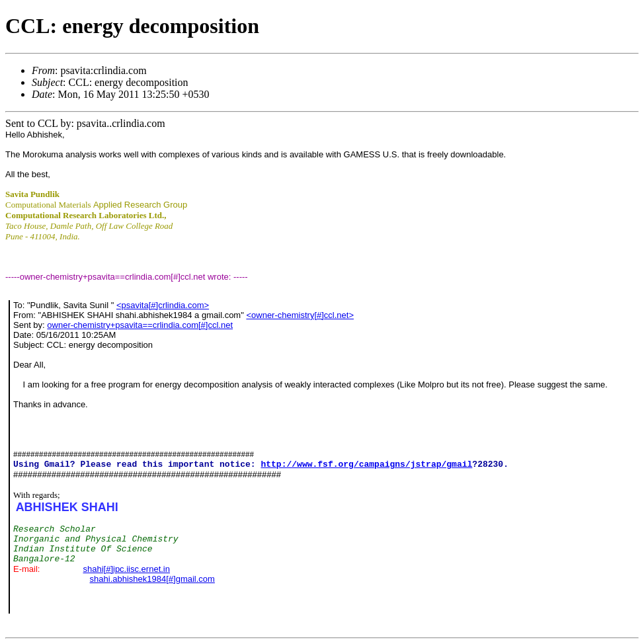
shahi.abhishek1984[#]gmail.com (152, 579)
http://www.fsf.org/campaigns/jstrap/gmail (366, 464)
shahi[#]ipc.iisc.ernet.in (126, 569)
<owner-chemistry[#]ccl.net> (300, 315)
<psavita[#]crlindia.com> (163, 305)
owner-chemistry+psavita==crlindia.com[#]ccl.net (140, 325)
